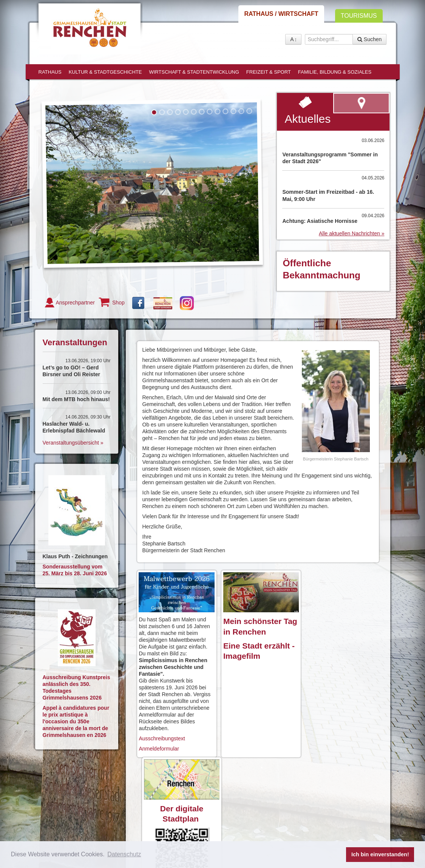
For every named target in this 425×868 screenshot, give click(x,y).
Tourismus (359, 16)
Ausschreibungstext (162, 737)
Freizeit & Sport (269, 72)
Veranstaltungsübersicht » (73, 443)
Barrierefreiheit (151, 805)
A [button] (293, 39)
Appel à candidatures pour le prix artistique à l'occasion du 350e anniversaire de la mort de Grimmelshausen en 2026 (76, 721)
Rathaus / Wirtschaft (281, 14)
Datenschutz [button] (124, 854)
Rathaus (50, 72)
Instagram (187, 303)
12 (241, 111)
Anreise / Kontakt (154, 798)
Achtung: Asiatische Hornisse (320, 221)
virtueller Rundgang (321, 801)
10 (225, 111)
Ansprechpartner (76, 303)
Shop (118, 303)
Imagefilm (240, 655)
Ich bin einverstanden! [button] (380, 854)
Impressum (191, 798)
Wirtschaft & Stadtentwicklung (194, 72)
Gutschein (163, 303)
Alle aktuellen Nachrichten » (352, 233)
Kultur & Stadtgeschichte (105, 72)
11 (233, 111)
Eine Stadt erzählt (255, 645)
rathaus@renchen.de (92, 826)
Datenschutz (224, 798)
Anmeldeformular (160, 748)
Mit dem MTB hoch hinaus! (76, 399)
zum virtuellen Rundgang (361, 103)
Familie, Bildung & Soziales (335, 72)
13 (249, 111)
